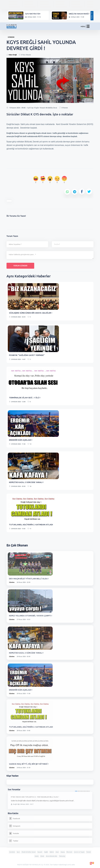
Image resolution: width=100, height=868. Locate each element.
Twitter (14, 841)
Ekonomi (69, 852)
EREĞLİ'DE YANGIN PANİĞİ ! (79, 14)
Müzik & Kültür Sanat (29, 852)
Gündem (12, 582)
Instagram (15, 826)
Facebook (15, 818)
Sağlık (46, 852)
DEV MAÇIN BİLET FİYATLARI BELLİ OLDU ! (29, 579)
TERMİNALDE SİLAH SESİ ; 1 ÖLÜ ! (25, 398)
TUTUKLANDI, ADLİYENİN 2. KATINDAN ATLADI (31, 525)
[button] (88, 27)
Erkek (42, 856)
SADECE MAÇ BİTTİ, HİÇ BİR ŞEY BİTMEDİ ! (29, 764)
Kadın (37, 856)
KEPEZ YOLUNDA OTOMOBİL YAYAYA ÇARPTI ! (31, 616)
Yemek (89, 852)
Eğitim (52, 852)
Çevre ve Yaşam (79, 852)
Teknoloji (62, 856)
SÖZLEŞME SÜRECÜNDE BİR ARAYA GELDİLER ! (31, 313)
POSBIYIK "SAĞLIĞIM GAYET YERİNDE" (27, 355)
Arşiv (57, 852)
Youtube (14, 833)
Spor (18, 852)
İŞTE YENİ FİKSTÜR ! (33, 14)
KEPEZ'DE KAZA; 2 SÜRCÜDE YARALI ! (26, 482)
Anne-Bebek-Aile (52, 856)
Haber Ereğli (13, 55)
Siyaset (40, 852)
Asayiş (63, 852)
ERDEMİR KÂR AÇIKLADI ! (21, 440)
